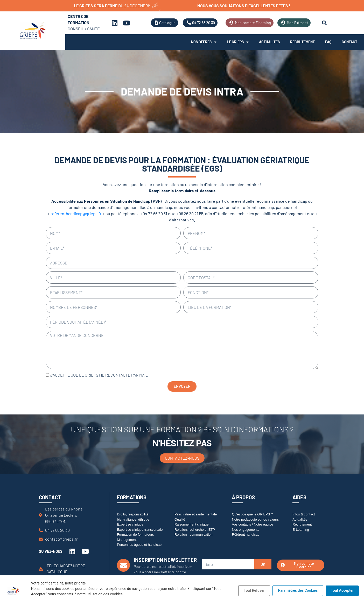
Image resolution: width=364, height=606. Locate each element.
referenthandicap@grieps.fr (76, 213)
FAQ (328, 42)
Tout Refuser (254, 590)
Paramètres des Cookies (298, 590)
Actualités (269, 42)
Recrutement (302, 42)
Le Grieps (238, 42)
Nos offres (204, 42)
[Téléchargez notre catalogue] (41, 569)
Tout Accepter (342, 590)
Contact (349, 42)
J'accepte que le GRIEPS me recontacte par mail (99, 375)
